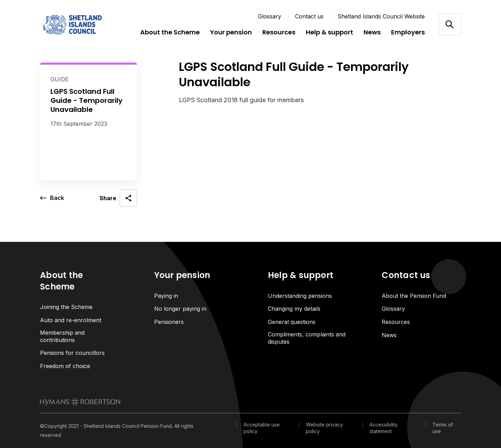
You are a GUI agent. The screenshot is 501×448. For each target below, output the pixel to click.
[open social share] (118, 198)
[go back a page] (52, 198)
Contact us (309, 16)
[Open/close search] (450, 24)
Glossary (269, 16)
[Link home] (82, 24)
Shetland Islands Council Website (381, 16)
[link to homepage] (80, 402)
